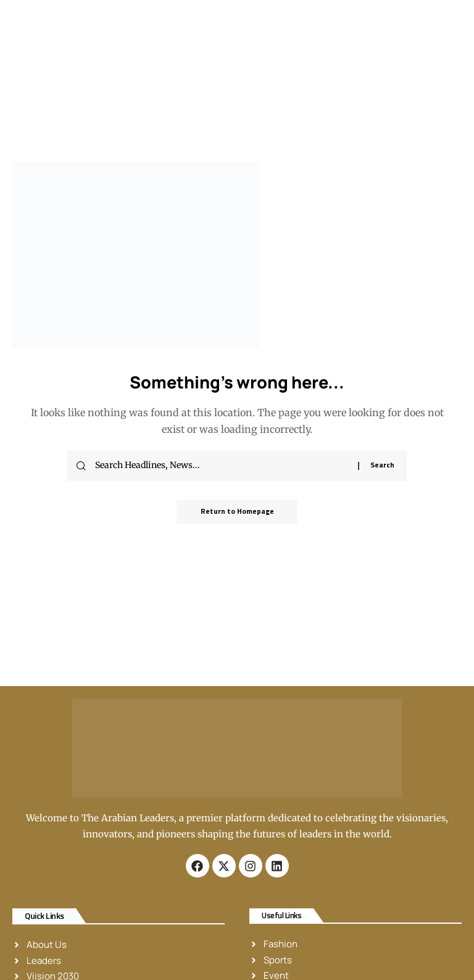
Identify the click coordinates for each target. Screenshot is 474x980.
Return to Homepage (237, 512)
